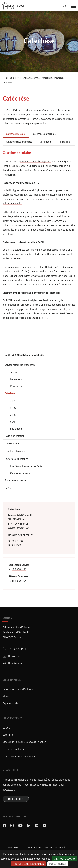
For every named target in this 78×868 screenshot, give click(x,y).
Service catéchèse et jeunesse (20, 365)
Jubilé (13, 372)
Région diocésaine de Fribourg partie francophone (44, 78)
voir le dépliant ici (12, 203)
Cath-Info (8, 735)
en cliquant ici (22, 230)
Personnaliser (58, 864)
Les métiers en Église (14, 749)
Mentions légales (33, 848)
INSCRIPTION (16, 799)
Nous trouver (12, 663)
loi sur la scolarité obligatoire (36, 162)
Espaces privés (10, 703)
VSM (13, 422)
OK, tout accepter (65, 859)
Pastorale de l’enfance (16, 459)
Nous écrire (11, 656)
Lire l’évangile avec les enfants (26, 466)
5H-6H (14, 408)
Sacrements (16, 429)
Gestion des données (56, 848)
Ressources (16, 386)
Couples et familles (15, 451)
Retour (8, 78)
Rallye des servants (20, 473)
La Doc (8, 488)
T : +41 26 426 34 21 (18, 524)
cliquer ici (41, 318)
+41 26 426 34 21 (14, 649)
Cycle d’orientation (15, 436)
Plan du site (14, 848)
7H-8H (14, 415)
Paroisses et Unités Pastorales (18, 689)
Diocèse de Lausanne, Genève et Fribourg (24, 742)
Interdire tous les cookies (28, 864)
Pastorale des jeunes (15, 480)
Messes (6, 696)
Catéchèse (10, 393)
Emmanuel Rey (19, 569)
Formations (16, 379)
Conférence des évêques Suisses (20, 756)
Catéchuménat (12, 443)
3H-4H (14, 401)
